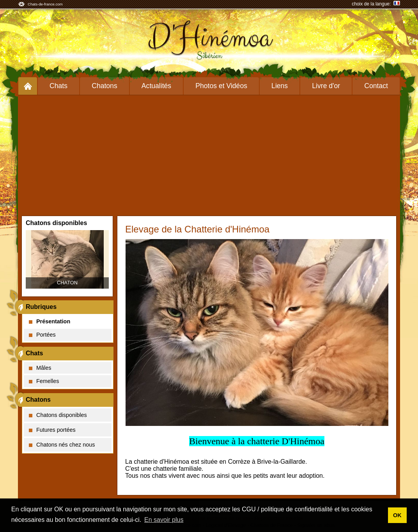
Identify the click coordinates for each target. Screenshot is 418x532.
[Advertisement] (209, 154)
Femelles (44, 381)
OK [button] (397, 515)
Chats (58, 86)
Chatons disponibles (58, 415)
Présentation (50, 321)
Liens (280, 86)
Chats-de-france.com (45, 4)
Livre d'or (326, 86)
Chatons (104, 86)
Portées (42, 335)
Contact (376, 86)
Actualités (156, 86)
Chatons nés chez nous (62, 445)
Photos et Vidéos (221, 86)
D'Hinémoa (209, 38)
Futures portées (52, 430)
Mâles (40, 368)
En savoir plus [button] (164, 520)
